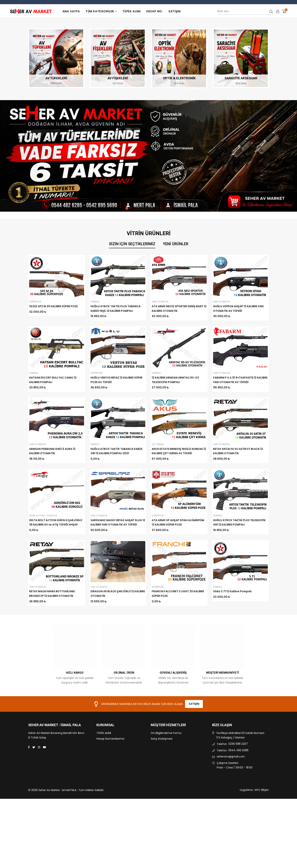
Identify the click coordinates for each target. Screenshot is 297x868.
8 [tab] (157, 208)
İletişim (175, 11)
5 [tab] (144, 208)
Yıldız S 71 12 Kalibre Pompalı (232, 619)
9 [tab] (162, 208)
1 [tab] (127, 208)
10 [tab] (166, 208)
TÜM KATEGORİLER (101, 11)
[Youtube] (45, 775)
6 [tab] (149, 208)
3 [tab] (136, 208)
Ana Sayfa (71, 11)
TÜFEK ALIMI (132, 11)
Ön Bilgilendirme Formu (166, 761)
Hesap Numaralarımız (110, 767)
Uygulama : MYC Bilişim (254, 818)
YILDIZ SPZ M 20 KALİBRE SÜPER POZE (53, 306)
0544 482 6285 (238, 778)
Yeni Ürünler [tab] (176, 244)
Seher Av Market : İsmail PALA (55, 753)
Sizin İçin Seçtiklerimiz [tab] (132, 244)
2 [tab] (131, 208)
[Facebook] (29, 775)
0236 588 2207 (238, 772)
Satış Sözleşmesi (162, 767)
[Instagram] (39, 775)
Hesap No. (154, 11)
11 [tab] (170, 208)
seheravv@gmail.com (231, 785)
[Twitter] (34, 775)
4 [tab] (140, 208)
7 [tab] (153, 208)
